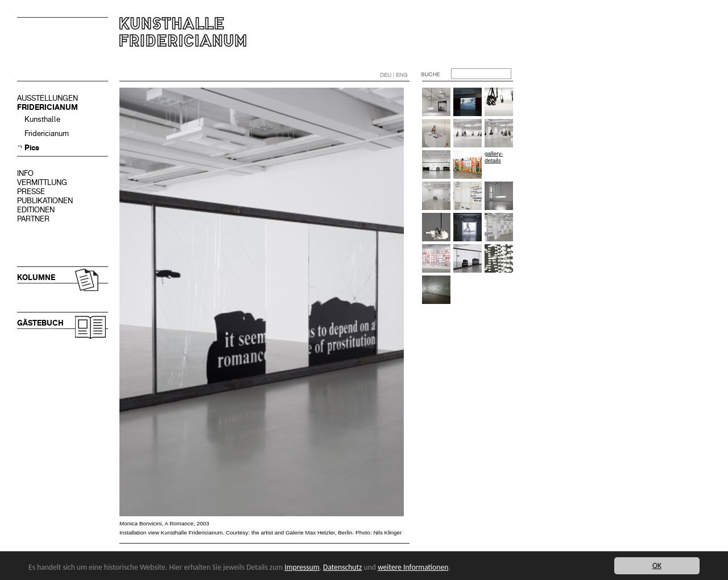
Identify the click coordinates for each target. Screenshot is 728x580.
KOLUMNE (36, 277)
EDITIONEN (36, 210)
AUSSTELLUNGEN (47, 98)
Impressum (302, 567)
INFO (25, 173)
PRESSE (31, 192)
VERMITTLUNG (42, 182)
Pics (32, 148)
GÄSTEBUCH (40, 323)
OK (657, 565)
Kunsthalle (42, 119)
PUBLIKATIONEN (45, 201)
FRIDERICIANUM (47, 107)
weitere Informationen (413, 567)
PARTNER (33, 219)
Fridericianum (47, 133)
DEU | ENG (394, 75)
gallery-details (494, 157)
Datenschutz (342, 567)
